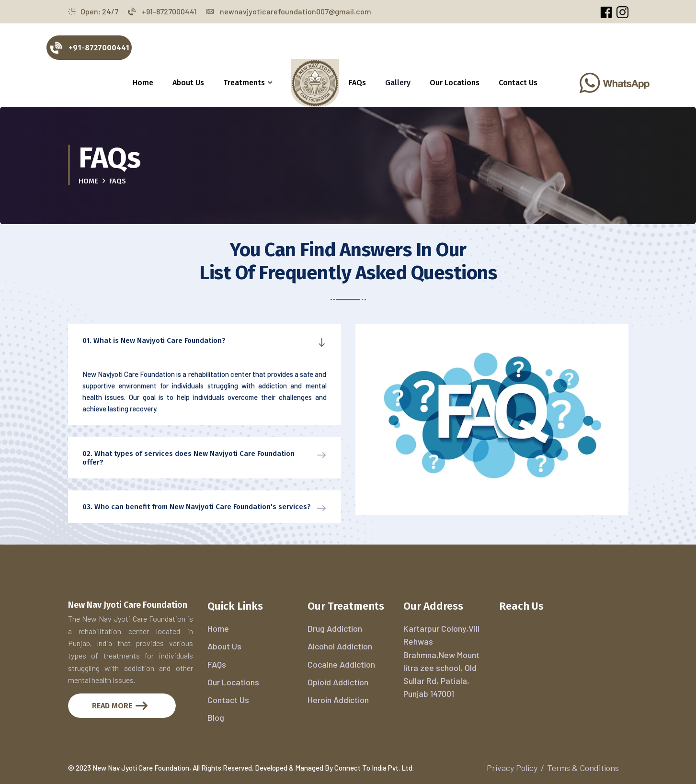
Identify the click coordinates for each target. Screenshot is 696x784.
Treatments (244, 83)
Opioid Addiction (338, 682)
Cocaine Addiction (341, 664)
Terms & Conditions (583, 768)
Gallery (398, 83)
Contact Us (518, 83)
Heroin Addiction (338, 700)
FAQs (357, 83)
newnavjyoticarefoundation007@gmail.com (289, 11)
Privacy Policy (512, 768)
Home (143, 83)
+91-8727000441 (162, 11)
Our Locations (455, 83)
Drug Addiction (335, 628)
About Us (188, 83)
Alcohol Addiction (340, 646)
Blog (216, 717)
